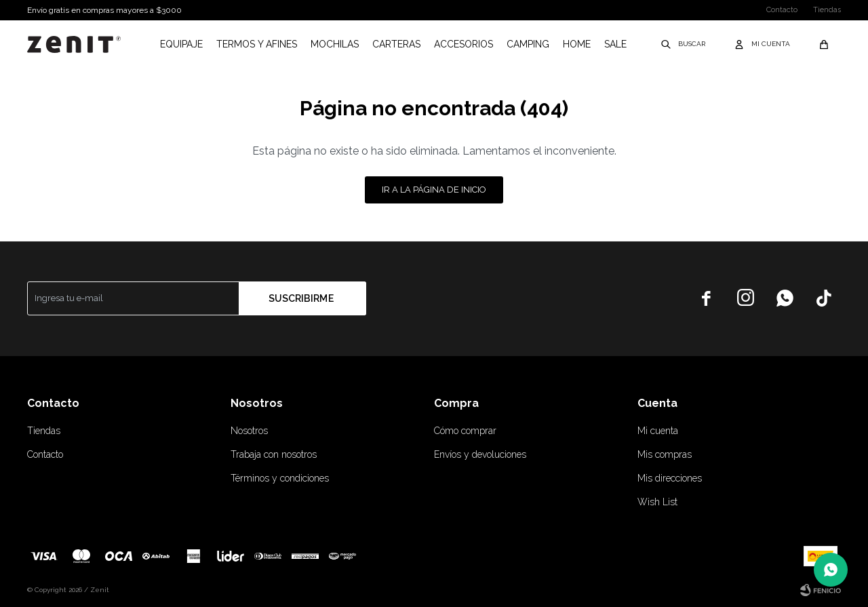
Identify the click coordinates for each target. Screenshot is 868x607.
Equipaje (181, 44)
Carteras (396, 44)
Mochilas (335, 44)
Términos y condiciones (280, 478)
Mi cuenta (658, 431)
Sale (615, 44)
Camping (528, 44)
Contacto (782, 10)
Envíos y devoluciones (480, 454)
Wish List (657, 502)
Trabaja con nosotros (274, 454)
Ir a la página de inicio (434, 190)
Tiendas (827, 10)
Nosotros (249, 431)
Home (577, 44)
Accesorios (463, 44)
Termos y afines (257, 44)
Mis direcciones (670, 478)
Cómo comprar (465, 431)
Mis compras (665, 454)
